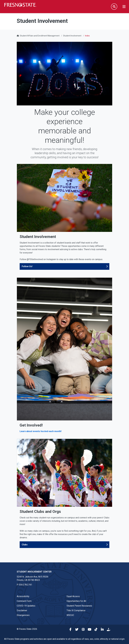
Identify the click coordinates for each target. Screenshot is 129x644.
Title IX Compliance (76, 610)
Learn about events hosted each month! (41, 431)
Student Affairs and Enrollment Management (40, 36)
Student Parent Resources (79, 606)
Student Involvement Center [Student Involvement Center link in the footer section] (34, 572)
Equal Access (73, 596)
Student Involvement (72, 36)
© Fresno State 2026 (27, 629)
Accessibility (23, 596)
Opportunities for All (76, 601)
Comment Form (24, 601)
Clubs (25, 545)
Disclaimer (22, 610)
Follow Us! (27, 266)
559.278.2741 (25, 585)
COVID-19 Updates (26, 606)
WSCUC (70, 615)
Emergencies (23, 615)
